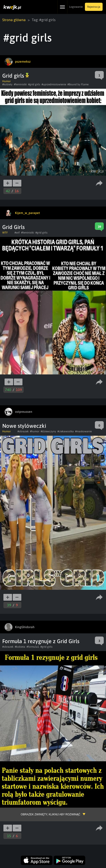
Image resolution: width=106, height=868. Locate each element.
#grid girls (34, 84)
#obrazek (23, 431)
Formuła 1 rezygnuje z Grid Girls (41, 641)
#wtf (17, 233)
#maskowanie (83, 431)
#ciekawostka (66, 431)
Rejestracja (94, 7)
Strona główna (14, 20)
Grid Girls (14, 227)
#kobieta (20, 647)
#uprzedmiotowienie (54, 84)
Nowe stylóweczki (24, 426)
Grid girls (16, 76)
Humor (6, 81)
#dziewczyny (48, 431)
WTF (5, 233)
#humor (35, 431)
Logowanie (76, 7)
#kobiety (7, 84)
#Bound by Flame (78, 84)
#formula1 (33, 647)
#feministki (20, 84)
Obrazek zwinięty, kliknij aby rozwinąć (50, 814)
